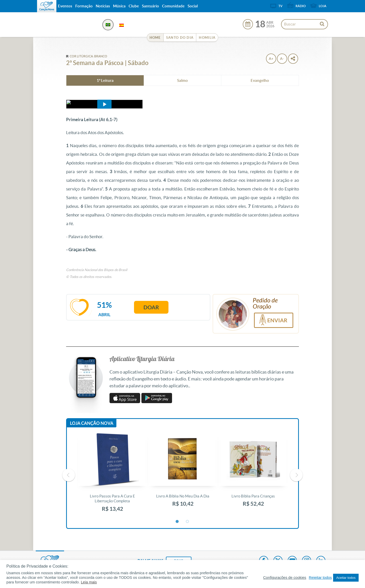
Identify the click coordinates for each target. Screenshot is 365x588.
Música (119, 6)
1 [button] (177, 522)
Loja (323, 6)
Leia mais (89, 582)
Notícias (103, 6)
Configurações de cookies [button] (285, 578)
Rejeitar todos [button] (320, 578)
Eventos (65, 6)
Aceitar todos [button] (346, 578)
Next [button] (296, 475)
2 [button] (188, 522)
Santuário (150, 6)
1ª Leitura (105, 80)
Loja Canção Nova (92, 423)
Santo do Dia (180, 38)
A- (282, 59)
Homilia (207, 38)
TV (281, 6)
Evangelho (260, 80)
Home (155, 38)
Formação (84, 6)
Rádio (301, 6)
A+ (271, 59)
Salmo (182, 80)
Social (193, 6)
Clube (134, 6)
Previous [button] (69, 475)
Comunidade (173, 6)
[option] (112, 475)
